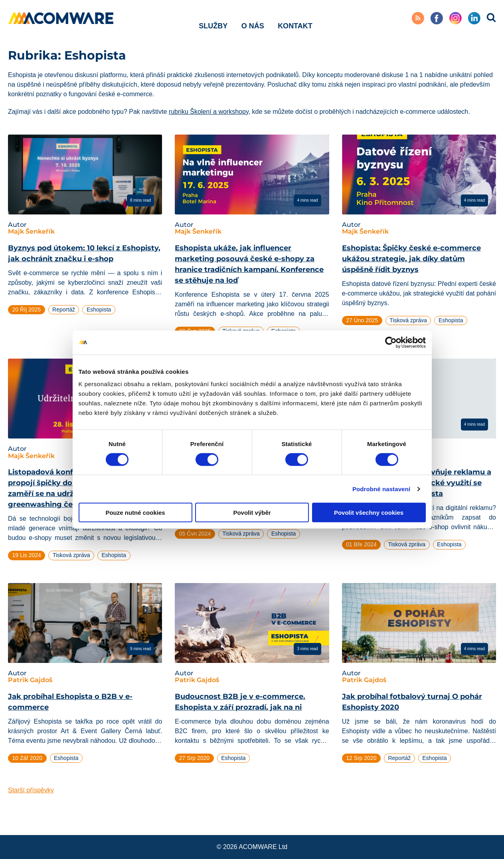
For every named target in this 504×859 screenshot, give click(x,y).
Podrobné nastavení (381, 489)
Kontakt (295, 20)
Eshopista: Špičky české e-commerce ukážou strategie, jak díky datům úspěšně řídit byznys (411, 259)
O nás (253, 20)
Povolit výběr (252, 513)
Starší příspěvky (31, 790)
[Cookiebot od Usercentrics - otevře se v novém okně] (391, 342)
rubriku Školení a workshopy (209, 112)
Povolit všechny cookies (369, 513)
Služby (213, 20)
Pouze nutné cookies (135, 513)
